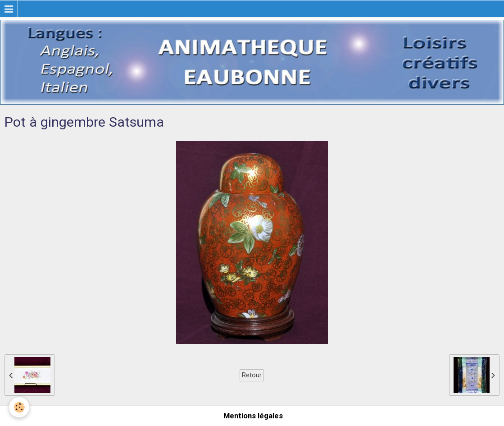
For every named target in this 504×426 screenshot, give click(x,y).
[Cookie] (19, 407)
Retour (252, 375)
